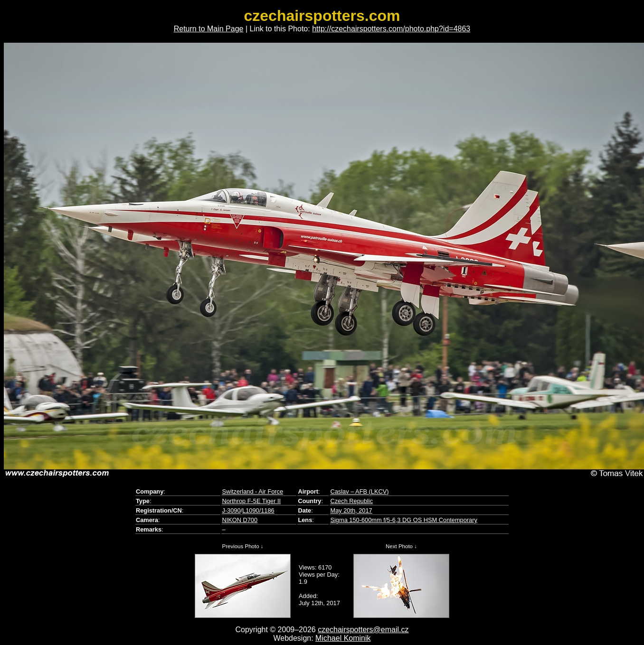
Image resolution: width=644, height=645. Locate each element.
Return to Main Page (209, 29)
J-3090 (231, 510)
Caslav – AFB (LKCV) (359, 491)
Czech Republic (351, 501)
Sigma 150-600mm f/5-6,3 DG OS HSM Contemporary (403, 520)
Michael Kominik (343, 638)
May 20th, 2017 (351, 510)
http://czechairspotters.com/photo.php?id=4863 (391, 29)
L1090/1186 (258, 510)
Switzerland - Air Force (252, 491)
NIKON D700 (240, 520)
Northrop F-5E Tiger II (251, 501)
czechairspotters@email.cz (363, 630)
